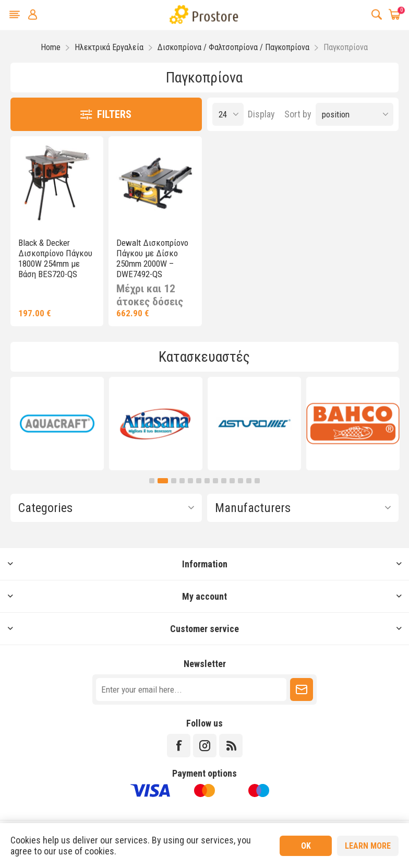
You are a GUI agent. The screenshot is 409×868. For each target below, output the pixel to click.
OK (306, 846)
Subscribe (302, 689)
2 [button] (163, 481)
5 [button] (190, 481)
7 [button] (207, 481)
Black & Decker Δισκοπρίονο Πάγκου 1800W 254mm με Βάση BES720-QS (55, 258)
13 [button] (257, 481)
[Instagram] (205, 746)
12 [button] (249, 481)
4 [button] (182, 481)
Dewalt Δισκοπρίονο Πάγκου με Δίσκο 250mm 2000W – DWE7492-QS (152, 258)
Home (51, 47)
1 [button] (152, 481)
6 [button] (199, 481)
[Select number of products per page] (228, 114)
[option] (57, 424)
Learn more (368, 846)
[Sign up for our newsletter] (191, 689)
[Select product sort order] (354, 114)
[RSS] (231, 746)
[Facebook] (179, 746)
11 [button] (240, 481)
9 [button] (224, 481)
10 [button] (232, 481)
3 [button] (174, 481)
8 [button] (215, 481)
